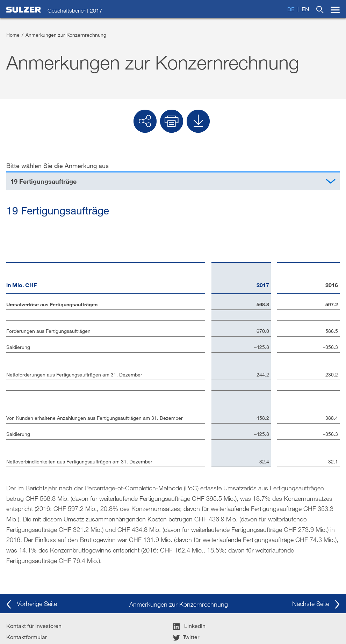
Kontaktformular (27, 544)
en (305, 9)
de (291, 9)
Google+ (189, 567)
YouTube (189, 578)
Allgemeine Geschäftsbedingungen (45, 628)
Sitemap (205, 628)
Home (13, 35)
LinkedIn (189, 533)
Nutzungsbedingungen (114, 628)
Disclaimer (20, 567)
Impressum (20, 555)
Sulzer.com (20, 578)
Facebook (190, 555)
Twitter (186, 544)
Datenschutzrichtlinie (168, 628)
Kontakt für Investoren (34, 533)
